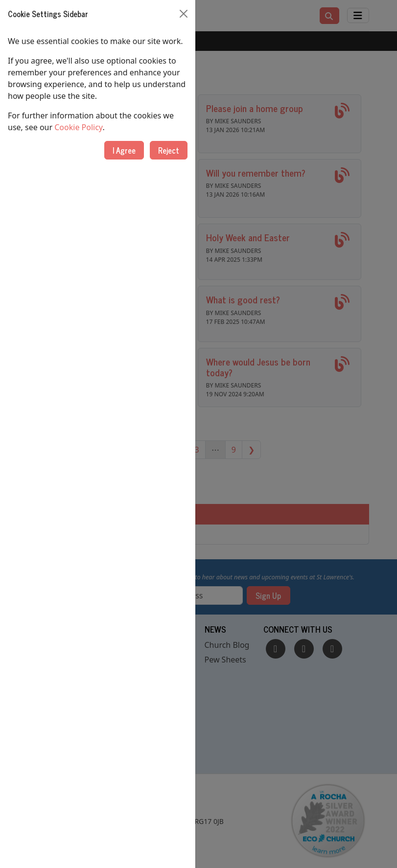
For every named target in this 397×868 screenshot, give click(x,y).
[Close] (184, 14)
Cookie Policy (78, 127)
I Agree (124, 150)
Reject (169, 150)
